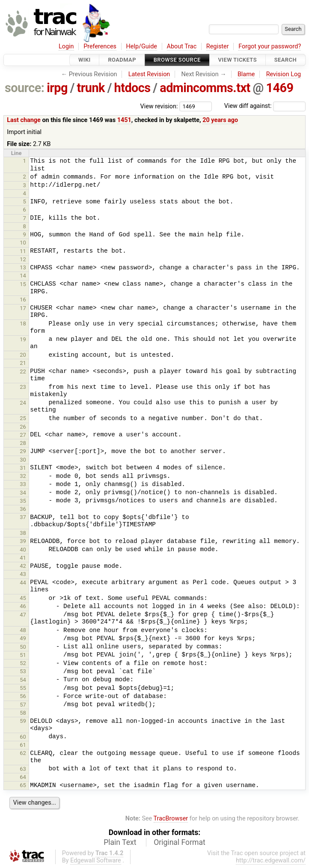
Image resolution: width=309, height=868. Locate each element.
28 (23, 443)
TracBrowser (171, 819)
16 (23, 300)
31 (23, 468)
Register (218, 46)
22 (23, 371)
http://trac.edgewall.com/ (271, 861)
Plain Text (120, 842)
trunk (91, 88)
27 (23, 435)
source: (25, 88)
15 (23, 284)
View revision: (159, 106)
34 (23, 493)
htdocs (132, 88)
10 (23, 243)
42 (23, 566)
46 (23, 606)
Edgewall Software (96, 861)
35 (23, 501)
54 (23, 680)
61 (23, 745)
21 (23, 363)
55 (23, 688)
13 (23, 267)
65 (23, 785)
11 (23, 251)
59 (23, 721)
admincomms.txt (205, 88)
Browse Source (177, 60)
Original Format (180, 842)
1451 (124, 120)
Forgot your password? (270, 46)
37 (23, 517)
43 (23, 574)
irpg (57, 88)
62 (23, 753)
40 (23, 550)
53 (23, 671)
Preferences (100, 46)
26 (23, 427)
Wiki (85, 60)
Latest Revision (149, 74)
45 (23, 598)
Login (66, 46)
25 (23, 418)
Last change (24, 120)
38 (23, 533)
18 (23, 324)
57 (23, 705)
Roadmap (122, 60)
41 (23, 558)
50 (23, 647)
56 (23, 696)
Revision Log (284, 74)
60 (23, 737)
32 (23, 476)
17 (23, 308)
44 (23, 583)
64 (23, 777)
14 (23, 276)
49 (23, 638)
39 (23, 541)
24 (23, 403)
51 (23, 655)
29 (23, 451)
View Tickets (238, 60)
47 (23, 615)
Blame (246, 74)
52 (23, 663)
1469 (280, 88)
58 (23, 713)
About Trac (182, 46)
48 (23, 630)
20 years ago (220, 120)
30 (23, 460)
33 (23, 484)
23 (23, 387)
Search (285, 60)
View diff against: (265, 106)
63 (23, 769)
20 (23, 355)
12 (23, 259)
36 (23, 509)
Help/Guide (142, 46)
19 (23, 339)
